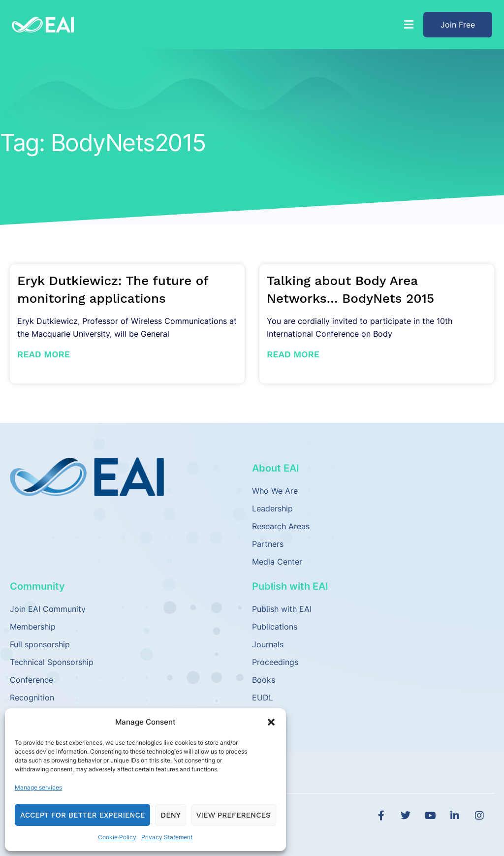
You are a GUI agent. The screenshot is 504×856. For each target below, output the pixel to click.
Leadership (272, 508)
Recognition (32, 697)
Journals (268, 644)
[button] (271, 722)
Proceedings (275, 662)
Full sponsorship (40, 644)
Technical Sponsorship (52, 662)
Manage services (38, 787)
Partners (268, 544)
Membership (33, 627)
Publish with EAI (282, 609)
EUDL (263, 697)
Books (264, 680)
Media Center (277, 562)
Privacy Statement (167, 837)
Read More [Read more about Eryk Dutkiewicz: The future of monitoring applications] (44, 354)
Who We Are (275, 491)
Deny (170, 815)
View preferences (234, 815)
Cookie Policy (117, 837)
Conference (31, 680)
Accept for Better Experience (82, 815)
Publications (275, 627)
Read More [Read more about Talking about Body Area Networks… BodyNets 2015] (293, 354)
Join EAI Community (48, 609)
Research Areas (281, 526)
